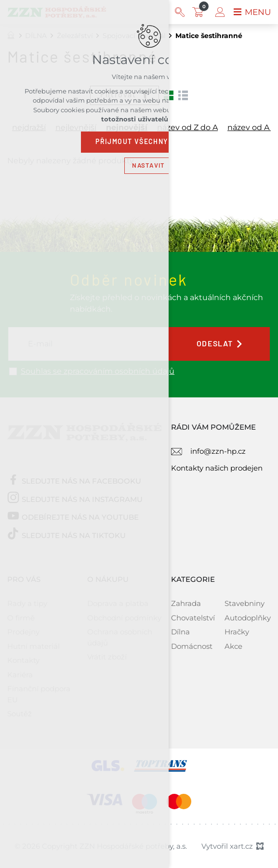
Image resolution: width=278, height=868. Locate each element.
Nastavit (148, 165)
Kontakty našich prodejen (217, 468)
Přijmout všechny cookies (149, 142)
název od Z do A (187, 128)
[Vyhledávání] (178, 12)
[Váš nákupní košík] (198, 12)
